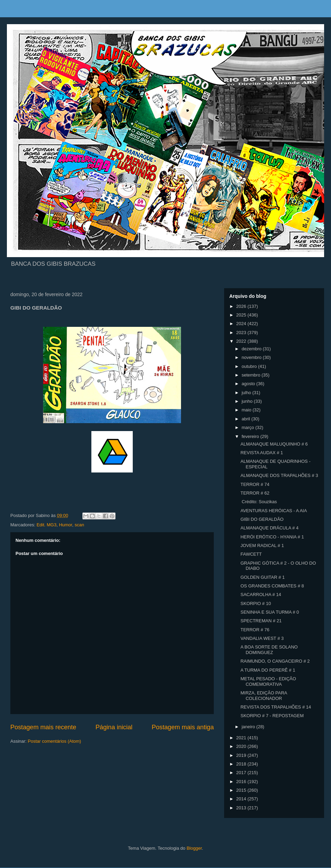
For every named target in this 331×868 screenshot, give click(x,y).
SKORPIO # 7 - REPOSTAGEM (272, 716)
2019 (242, 755)
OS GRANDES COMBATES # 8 (272, 586)
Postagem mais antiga (183, 727)
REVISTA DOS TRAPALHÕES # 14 (275, 707)
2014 (242, 799)
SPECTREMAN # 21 (261, 621)
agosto (249, 384)
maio (247, 410)
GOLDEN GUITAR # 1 (262, 577)
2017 (242, 773)
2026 (242, 306)
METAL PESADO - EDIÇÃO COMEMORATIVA (268, 681)
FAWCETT (251, 554)
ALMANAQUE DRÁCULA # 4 (269, 528)
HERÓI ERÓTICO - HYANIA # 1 (272, 537)
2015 (242, 790)
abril (247, 419)
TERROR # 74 (255, 484)
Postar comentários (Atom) (55, 741)
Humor (66, 525)
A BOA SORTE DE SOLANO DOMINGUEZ (269, 650)
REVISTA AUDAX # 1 (262, 453)
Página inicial (114, 727)
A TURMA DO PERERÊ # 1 (268, 670)
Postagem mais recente (43, 727)
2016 (242, 782)
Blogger (194, 848)
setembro (252, 375)
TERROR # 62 (255, 493)
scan (79, 525)
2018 (242, 764)
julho (247, 393)
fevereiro (251, 436)
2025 (242, 315)
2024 (242, 324)
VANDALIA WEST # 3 (262, 638)
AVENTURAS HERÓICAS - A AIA (274, 511)
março (249, 427)
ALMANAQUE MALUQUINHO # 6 (274, 444)
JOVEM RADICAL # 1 (262, 545)
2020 (242, 746)
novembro (252, 357)
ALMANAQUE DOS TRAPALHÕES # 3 (279, 475)
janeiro (249, 727)
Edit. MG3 (47, 525)
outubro (250, 366)
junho (248, 401)
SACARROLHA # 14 (261, 594)
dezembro (252, 349)
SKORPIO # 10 (255, 603)
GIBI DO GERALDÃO (262, 519)
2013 (242, 808)
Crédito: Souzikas (259, 502)
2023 (242, 333)
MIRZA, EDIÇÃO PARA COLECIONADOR (264, 696)
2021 (242, 738)
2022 (242, 341)
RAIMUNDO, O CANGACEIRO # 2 (275, 661)
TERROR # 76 (255, 630)
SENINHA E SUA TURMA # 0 (270, 612)
